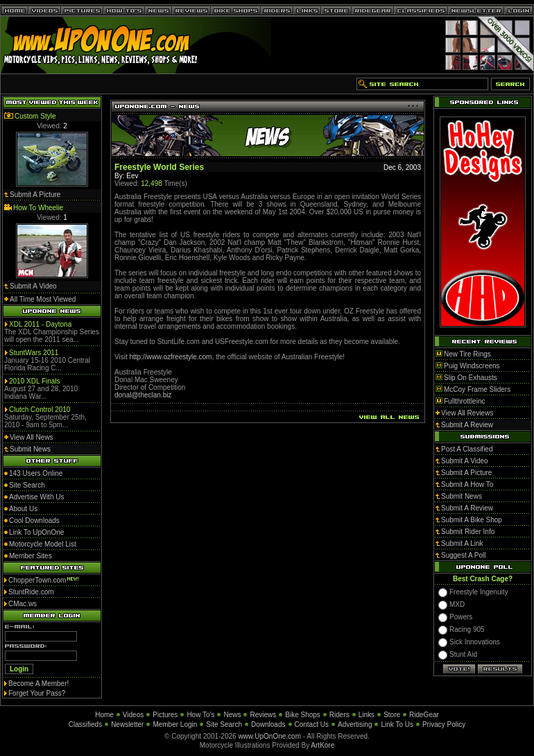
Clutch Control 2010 (40, 410)
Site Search (224, 724)
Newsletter (127, 724)
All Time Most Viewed (43, 299)
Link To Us (397, 724)
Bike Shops (303, 715)
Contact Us (312, 724)
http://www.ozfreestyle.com (171, 357)
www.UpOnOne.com (269, 736)
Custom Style (35, 116)
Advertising (355, 724)
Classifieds (85, 724)
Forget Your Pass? (37, 693)
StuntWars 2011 (34, 353)
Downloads (268, 724)
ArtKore (322, 745)
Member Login (175, 724)
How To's (200, 715)
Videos (133, 715)
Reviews (263, 715)
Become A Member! (38, 684)
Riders (339, 715)
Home (104, 715)
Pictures (165, 715)
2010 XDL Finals (35, 381)
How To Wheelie (38, 208)
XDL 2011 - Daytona (40, 324)
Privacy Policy (444, 724)
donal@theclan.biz (143, 395)
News (232, 715)
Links (367, 715)
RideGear (424, 715)
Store (392, 715)
